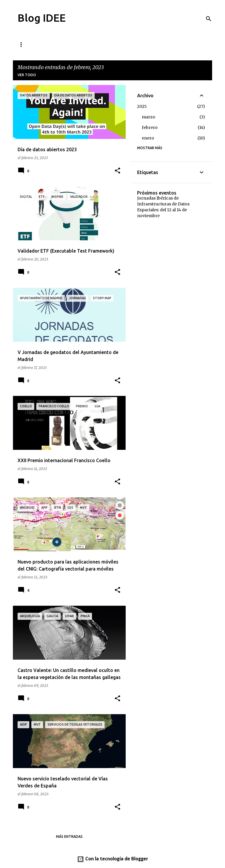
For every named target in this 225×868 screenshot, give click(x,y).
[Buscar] (209, 19)
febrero (150, 127)
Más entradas (69, 836)
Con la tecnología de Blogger (112, 859)
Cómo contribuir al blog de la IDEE (54, 44)
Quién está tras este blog (129, 44)
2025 (142, 106)
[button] (117, 171)
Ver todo (27, 75)
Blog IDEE (42, 18)
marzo (149, 117)
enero (148, 138)
